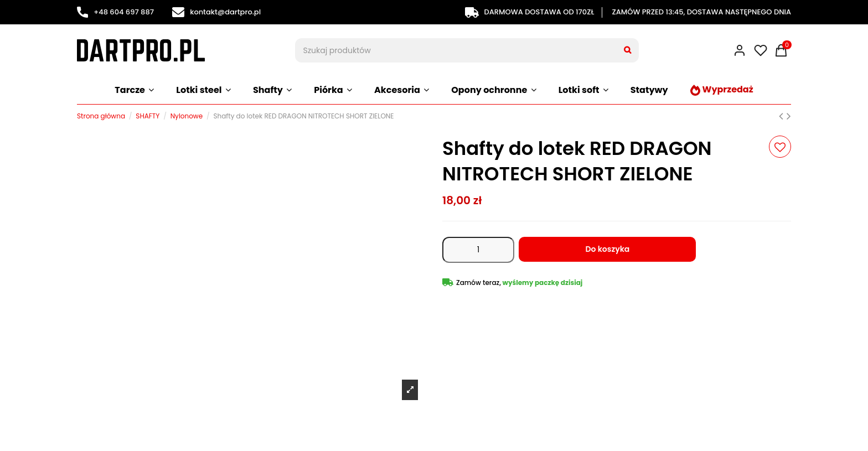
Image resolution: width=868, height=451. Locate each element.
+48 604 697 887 (115, 12)
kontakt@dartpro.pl (216, 12)
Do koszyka (607, 249)
